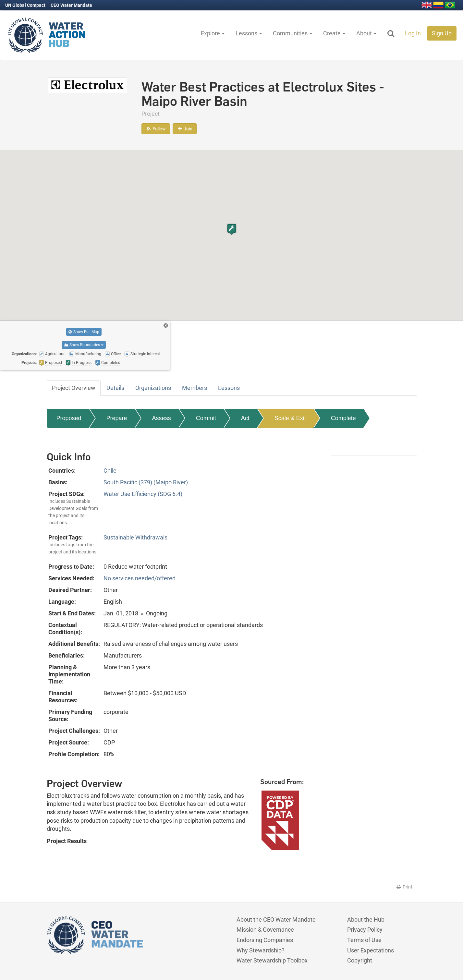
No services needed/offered (140, 578)
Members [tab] (195, 388)
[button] (232, 229)
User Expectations (371, 950)
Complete (343, 418)
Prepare (117, 418)
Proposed (69, 418)
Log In (413, 33)
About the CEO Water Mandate (276, 920)
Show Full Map (84, 332)
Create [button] (334, 33)
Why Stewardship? (261, 950)
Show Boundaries (84, 345)
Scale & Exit (290, 418)
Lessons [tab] (229, 388)
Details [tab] (115, 388)
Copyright (360, 960)
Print (404, 887)
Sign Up (442, 33)
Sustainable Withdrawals (135, 537)
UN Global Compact (26, 5)
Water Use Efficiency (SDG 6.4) (143, 494)
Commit (206, 418)
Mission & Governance (265, 930)
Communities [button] (292, 33)
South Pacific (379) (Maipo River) (146, 482)
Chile (110, 471)
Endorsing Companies (265, 940)
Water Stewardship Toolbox (272, 960)
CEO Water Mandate (71, 5)
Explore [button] (213, 33)
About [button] (366, 33)
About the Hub (366, 920)
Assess (162, 418)
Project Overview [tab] (74, 388)
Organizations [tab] (153, 388)
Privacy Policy (365, 930)
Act (245, 418)
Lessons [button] (249, 33)
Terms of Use (364, 940)
